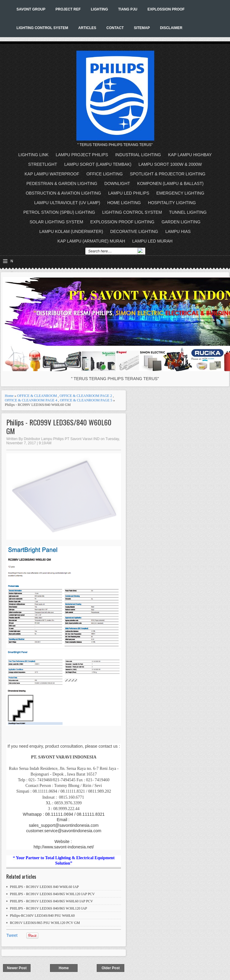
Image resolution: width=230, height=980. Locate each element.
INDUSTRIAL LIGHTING (138, 155)
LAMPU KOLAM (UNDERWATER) (71, 231)
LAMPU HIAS (178, 231)
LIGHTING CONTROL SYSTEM (42, 28)
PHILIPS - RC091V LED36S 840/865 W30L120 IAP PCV (52, 894)
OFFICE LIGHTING (104, 174)
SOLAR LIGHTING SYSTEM (56, 222)
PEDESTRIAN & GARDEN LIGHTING (62, 183)
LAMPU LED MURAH (153, 241)
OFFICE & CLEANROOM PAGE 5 (86, 400)
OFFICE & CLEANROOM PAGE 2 (86, 396)
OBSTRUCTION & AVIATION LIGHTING (63, 193)
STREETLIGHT (43, 164)
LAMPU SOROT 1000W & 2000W (170, 164)
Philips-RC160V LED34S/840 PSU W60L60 (42, 916)
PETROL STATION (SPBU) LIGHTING (59, 212)
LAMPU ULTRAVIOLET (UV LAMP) (67, 203)
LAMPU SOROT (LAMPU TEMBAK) (98, 164)
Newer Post (17, 968)
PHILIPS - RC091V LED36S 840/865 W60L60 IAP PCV (51, 901)
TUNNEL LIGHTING (188, 212)
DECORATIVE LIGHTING (134, 231)
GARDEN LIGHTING (181, 222)
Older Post (111, 968)
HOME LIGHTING (124, 203)
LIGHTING (99, 9)
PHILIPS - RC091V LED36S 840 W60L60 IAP (44, 887)
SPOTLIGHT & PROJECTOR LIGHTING (168, 174)
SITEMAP (142, 28)
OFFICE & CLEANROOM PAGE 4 (31, 400)
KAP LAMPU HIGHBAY (190, 155)
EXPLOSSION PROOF (166, 9)
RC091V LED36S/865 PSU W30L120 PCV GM (45, 923)
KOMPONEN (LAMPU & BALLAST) (170, 183)
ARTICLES (87, 28)
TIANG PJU (128, 9)
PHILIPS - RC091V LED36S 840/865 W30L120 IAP (49, 908)
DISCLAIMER (171, 28)
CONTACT (115, 28)
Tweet (12, 935)
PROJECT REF (68, 9)
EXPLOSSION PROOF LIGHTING (122, 222)
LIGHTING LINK (33, 155)
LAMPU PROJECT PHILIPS (82, 155)
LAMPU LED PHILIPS (129, 193)
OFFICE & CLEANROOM (37, 396)
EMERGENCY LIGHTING (180, 193)
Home (9, 396)
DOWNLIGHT (117, 183)
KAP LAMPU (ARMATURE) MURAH (91, 241)
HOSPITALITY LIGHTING (172, 203)
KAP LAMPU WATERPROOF (52, 174)
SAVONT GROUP (31, 9)
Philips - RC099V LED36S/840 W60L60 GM (59, 427)
